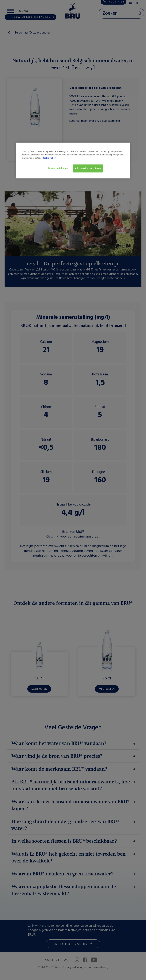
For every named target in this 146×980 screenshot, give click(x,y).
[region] (73, 160)
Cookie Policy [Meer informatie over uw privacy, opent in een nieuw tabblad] (49, 158)
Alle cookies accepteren (88, 168)
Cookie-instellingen (58, 168)
